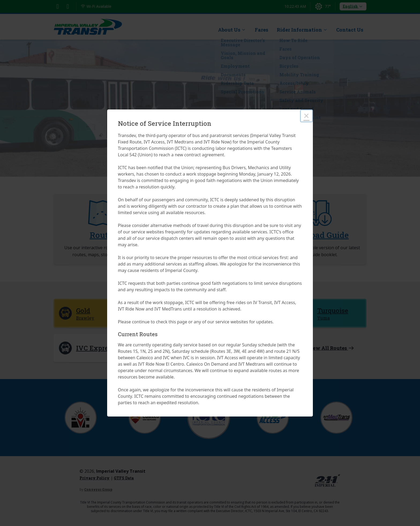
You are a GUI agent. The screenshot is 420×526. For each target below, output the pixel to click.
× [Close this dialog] (307, 116)
